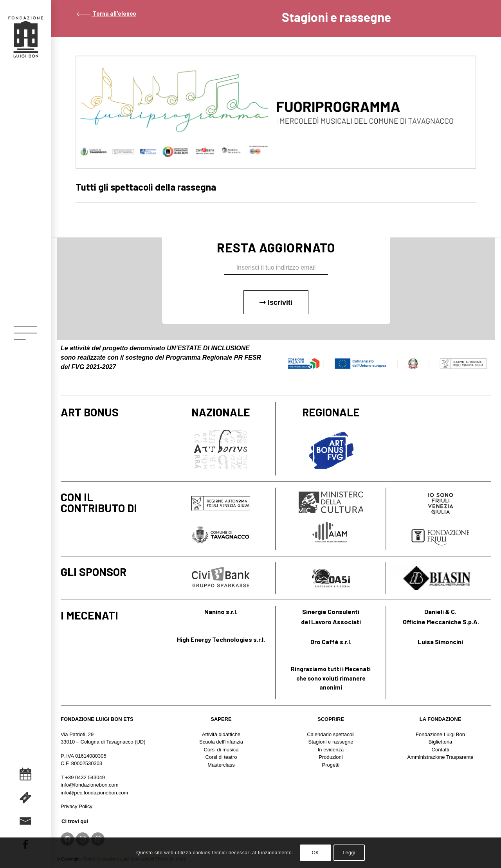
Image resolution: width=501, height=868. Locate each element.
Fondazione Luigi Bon (440, 734)
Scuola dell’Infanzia (221, 742)
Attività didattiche (221, 734)
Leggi (349, 853)
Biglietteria (441, 742)
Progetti (331, 765)
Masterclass (221, 765)
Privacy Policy (77, 806)
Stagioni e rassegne (331, 742)
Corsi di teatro (221, 757)
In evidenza (331, 750)
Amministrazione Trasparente (440, 757)
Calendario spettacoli (331, 734)
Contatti (441, 750)
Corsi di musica (221, 750)
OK (315, 853)
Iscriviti (276, 303)
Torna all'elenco (106, 14)
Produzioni (331, 757)
